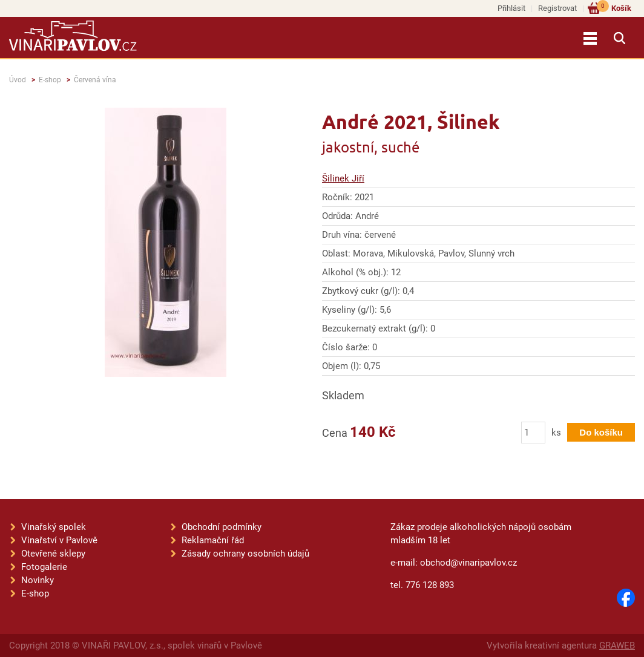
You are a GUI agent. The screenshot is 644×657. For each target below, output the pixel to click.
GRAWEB (617, 646)
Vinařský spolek (54, 527)
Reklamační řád (213, 540)
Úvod (18, 80)
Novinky (38, 580)
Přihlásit (511, 8)
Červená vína (95, 80)
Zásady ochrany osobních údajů (245, 554)
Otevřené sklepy (53, 554)
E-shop (50, 80)
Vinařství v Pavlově (59, 540)
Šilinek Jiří (343, 178)
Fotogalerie (44, 567)
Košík (614, 8)
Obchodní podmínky (222, 527)
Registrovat (557, 8)
